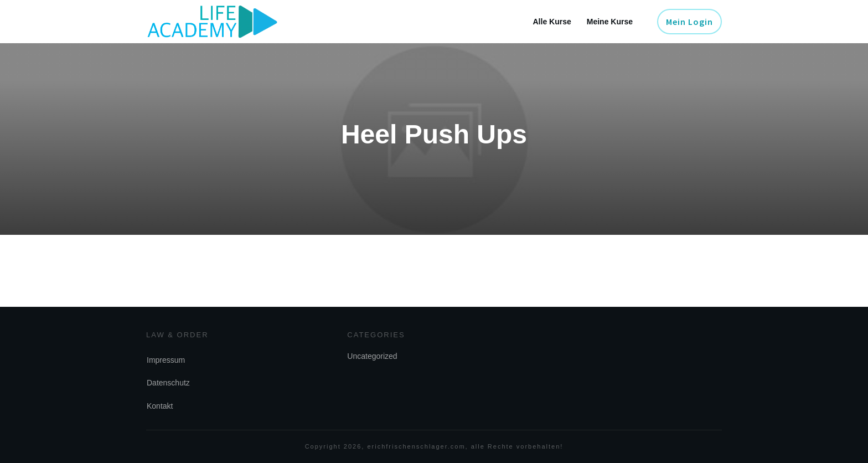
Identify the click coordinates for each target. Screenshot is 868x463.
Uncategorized (372, 356)
